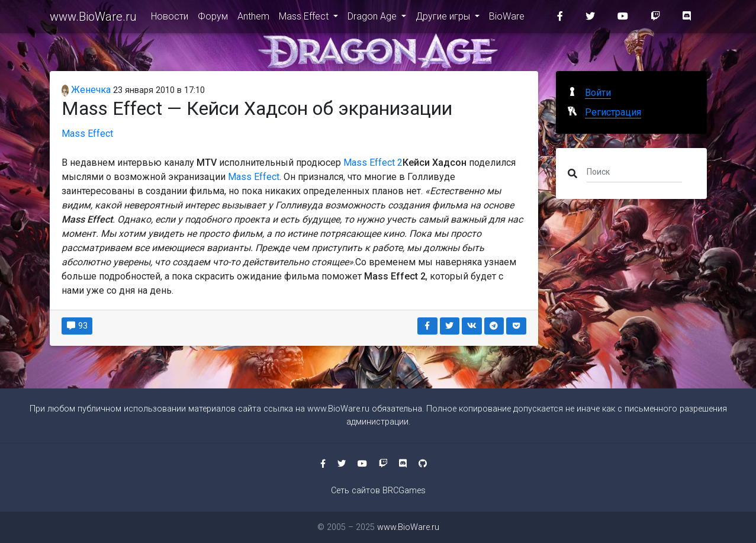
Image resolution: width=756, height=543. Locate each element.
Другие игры (444, 19)
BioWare (507, 19)
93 (77, 326)
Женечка (86, 90)
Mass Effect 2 (373, 163)
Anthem (253, 19)
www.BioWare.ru (93, 19)
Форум (213, 19)
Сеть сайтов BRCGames (378, 491)
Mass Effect (305, 19)
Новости (170, 19)
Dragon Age (373, 19)
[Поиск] (634, 171)
